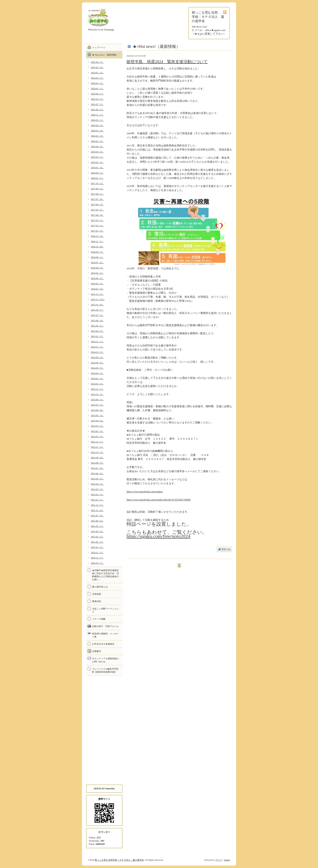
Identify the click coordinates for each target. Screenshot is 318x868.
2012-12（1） (97, 442)
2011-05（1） (97, 526)
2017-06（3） (97, 204)
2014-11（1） (97, 347)
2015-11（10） (98, 299)
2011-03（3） (97, 537)
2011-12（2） (97, 505)
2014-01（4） (97, 384)
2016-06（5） (97, 268)
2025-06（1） (97, 62)
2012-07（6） (97, 468)
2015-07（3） (97, 315)
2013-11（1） (97, 389)
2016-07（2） (97, 262)
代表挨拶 (97, 594)
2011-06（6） (97, 521)
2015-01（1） (97, 336)
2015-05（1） (97, 326)
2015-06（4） (97, 320)
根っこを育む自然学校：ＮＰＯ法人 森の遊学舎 (119, 860)
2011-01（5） (97, 547)
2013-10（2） (97, 394)
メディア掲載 (99, 619)
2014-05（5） (97, 368)
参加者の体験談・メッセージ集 (105, 635)
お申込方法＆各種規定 (103, 644)
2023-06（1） (97, 94)
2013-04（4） (97, 421)
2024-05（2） (97, 73)
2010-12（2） (97, 552)
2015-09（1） (97, 310)
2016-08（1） (97, 257)
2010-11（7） (97, 558)
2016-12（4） (97, 236)
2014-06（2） (97, 363)
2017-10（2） (97, 183)
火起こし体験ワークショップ (105, 610)
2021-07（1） (97, 104)
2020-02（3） (97, 136)
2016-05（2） (97, 273)
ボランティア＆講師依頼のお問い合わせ (105, 660)
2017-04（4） (97, 215)
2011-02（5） (97, 542)
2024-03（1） (97, 78)
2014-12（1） (97, 342)
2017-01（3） (97, 231)
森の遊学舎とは (100, 587)
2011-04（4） (97, 531)
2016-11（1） (97, 241)
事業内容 (97, 601)
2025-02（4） (97, 67)
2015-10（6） (97, 305)
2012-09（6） (97, 458)
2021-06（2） (97, 110)
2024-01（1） (97, 88)
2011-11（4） (97, 510)
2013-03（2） (97, 426)
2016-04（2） (97, 278)
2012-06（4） (97, 473)
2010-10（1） (97, 563)
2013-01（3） (97, 436)
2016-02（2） (97, 284)
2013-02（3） (97, 431)
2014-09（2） (97, 357)
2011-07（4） (97, 516)
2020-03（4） (97, 131)
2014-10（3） (97, 352)
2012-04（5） (97, 484)
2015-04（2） (97, 331)
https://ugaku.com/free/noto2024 (158, 536)
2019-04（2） (97, 152)
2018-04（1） (97, 173)
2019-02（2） (97, 162)
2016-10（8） (97, 247)
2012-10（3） (97, 452)
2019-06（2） (97, 146)
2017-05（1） (97, 210)
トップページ (99, 47)
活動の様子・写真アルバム (105, 626)
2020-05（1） (97, 120)
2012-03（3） (97, 489)
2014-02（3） (97, 378)
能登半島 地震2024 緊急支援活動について (167, 62)
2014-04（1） (97, 373)
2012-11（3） (97, 447)
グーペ (219, 860)
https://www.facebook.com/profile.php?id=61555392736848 (158, 500)
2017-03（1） (97, 220)
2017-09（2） (97, 189)
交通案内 (97, 651)
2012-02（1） (97, 494)
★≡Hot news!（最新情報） (105, 55)
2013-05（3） (97, 415)
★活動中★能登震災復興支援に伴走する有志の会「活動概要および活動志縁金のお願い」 (105, 575)
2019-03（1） (97, 157)
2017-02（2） (97, 226)
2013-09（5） (97, 400)
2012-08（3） (97, 463)
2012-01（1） (97, 500)
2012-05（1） (97, 479)
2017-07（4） (97, 199)
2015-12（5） (97, 294)
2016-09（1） (97, 252)
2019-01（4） (97, 168)
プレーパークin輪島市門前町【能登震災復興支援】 (105, 670)
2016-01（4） (97, 289)
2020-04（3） (97, 125)
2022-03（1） (97, 99)
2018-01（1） (97, 178)
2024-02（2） (97, 83)
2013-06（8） (97, 410)
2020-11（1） (97, 115)
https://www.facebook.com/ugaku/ (145, 491)
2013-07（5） (97, 405)
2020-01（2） (97, 141)
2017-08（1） (97, 194)
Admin (227, 860)
